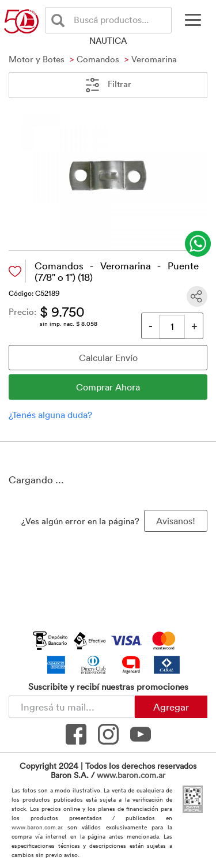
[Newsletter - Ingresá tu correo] (72, 707)
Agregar (171, 707)
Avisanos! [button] (176, 521)
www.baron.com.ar (131, 775)
